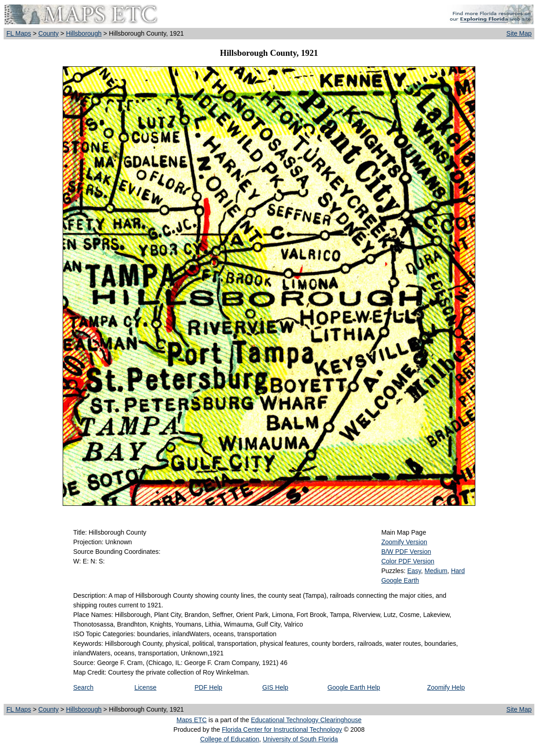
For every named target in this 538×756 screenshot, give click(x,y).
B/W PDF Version (406, 552)
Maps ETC (192, 720)
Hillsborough (84, 33)
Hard (458, 571)
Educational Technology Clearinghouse (306, 720)
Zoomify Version (404, 542)
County (48, 33)
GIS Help (275, 687)
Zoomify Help (446, 687)
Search (83, 687)
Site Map (519, 33)
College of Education (229, 739)
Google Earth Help (354, 687)
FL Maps (19, 33)
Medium (436, 571)
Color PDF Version (408, 561)
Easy (414, 571)
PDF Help (208, 687)
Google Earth (400, 580)
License (145, 687)
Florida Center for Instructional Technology (282, 729)
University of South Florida (300, 739)
